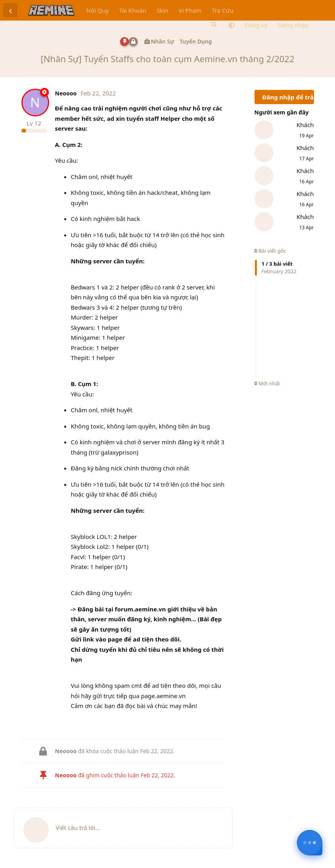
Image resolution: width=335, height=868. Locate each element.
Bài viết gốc (270, 251)
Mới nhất (267, 383)
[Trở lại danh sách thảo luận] (10, 10)
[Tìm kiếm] (213, 25)
